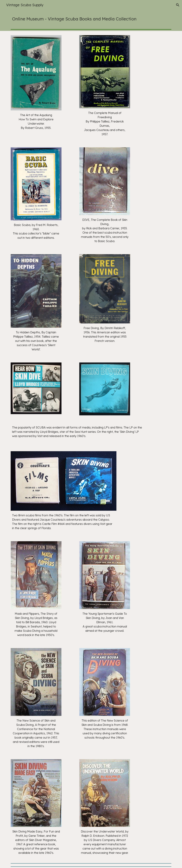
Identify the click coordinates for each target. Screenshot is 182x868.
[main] (91, 19)
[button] (178, 5)
